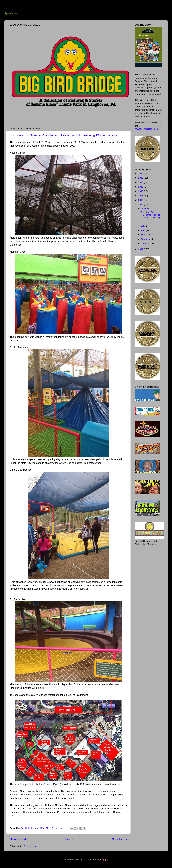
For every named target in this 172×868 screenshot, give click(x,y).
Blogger (104, 860)
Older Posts (119, 839)
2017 (141, 187)
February (146, 239)
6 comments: (59, 828)
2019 (141, 178)
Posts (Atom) (30, 846)
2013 (141, 204)
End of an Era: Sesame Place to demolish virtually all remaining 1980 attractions (63, 135)
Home (69, 839)
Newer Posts (19, 839)
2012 (141, 249)
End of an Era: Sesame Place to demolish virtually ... (150, 216)
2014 (141, 200)
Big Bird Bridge (11, 13)
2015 (141, 196)
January (145, 244)
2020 (141, 173)
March (144, 235)
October (145, 208)
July (143, 226)
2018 (141, 182)
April (144, 230)
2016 (141, 191)
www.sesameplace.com (147, 129)
